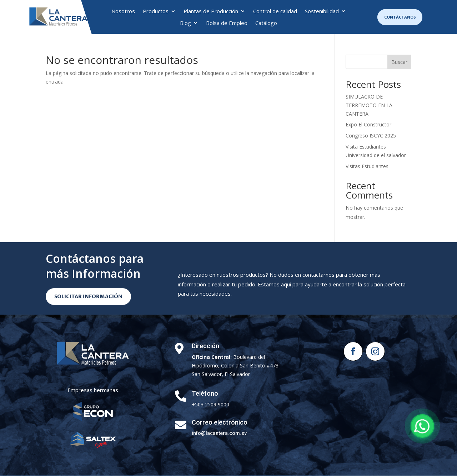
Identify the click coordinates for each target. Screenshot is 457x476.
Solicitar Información (88, 297)
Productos (156, 11)
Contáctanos (400, 17)
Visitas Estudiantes (367, 166)
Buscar (399, 62)
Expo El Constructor (368, 124)
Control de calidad (275, 11)
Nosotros (123, 11)
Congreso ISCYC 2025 (371, 136)
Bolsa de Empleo (227, 23)
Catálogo (266, 23)
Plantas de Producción (211, 11)
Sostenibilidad (322, 11)
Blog (185, 23)
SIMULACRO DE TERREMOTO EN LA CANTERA (369, 105)
